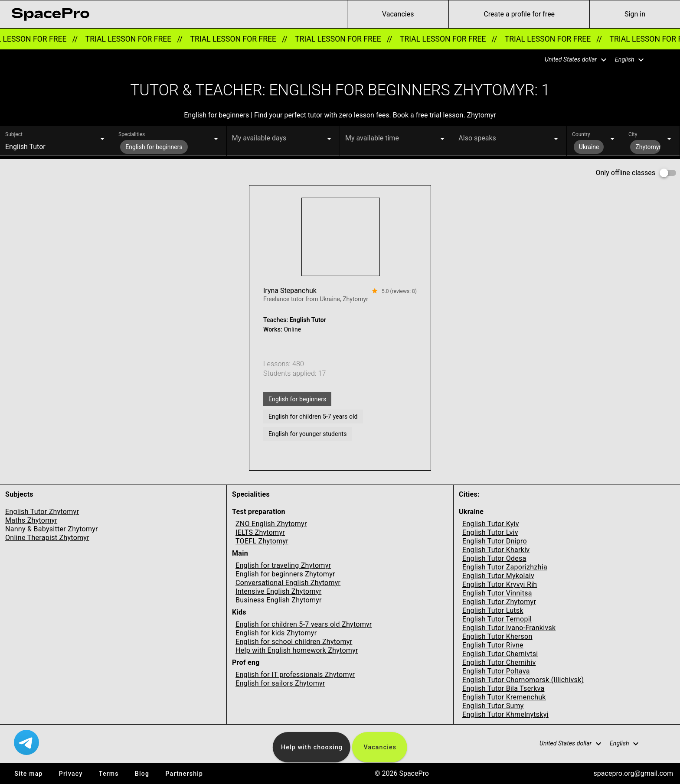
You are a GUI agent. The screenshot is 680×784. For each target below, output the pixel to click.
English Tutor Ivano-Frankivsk (509, 628)
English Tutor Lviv (490, 532)
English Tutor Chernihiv (499, 662)
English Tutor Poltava (496, 671)
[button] (570, 60)
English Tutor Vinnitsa (497, 593)
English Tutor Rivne (493, 645)
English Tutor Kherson (497, 636)
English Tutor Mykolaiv (498, 576)
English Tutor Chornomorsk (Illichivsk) (523, 680)
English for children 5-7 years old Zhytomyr (304, 624)
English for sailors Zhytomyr (280, 683)
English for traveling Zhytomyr (283, 565)
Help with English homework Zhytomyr (297, 650)
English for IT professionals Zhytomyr (295, 675)
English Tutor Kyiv (491, 524)
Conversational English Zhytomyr (288, 583)
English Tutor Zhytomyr (42, 512)
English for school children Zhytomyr (294, 642)
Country (581, 134)
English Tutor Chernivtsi (500, 654)
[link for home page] (50, 14)
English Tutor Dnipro (495, 541)
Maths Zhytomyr (31, 520)
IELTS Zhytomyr (260, 532)
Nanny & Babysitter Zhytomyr (52, 529)
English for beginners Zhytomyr (285, 574)
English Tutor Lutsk (493, 610)
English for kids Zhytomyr (276, 633)
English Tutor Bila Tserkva (503, 688)
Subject (14, 134)
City (633, 134)
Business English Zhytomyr (279, 600)
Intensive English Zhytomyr (278, 591)
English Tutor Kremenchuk (504, 697)
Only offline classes (626, 173)
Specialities (132, 134)
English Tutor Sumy (493, 706)
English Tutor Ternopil (497, 619)
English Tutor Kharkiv (496, 550)
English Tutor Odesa (494, 558)
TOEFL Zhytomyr (262, 541)
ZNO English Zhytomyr (271, 524)
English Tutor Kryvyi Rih (500, 584)
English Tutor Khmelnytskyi (505, 714)
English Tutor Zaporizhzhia (505, 567)
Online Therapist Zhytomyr (47, 538)
